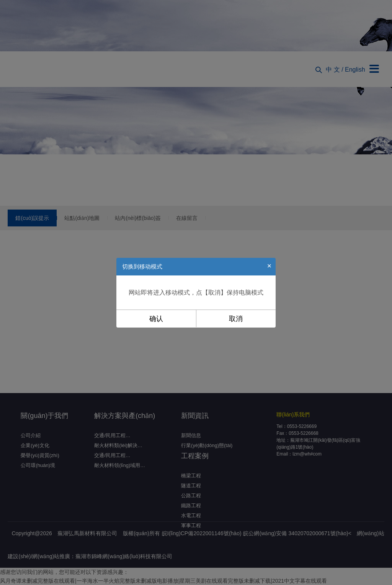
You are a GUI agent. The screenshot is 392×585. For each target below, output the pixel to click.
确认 (156, 319)
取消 (236, 319)
